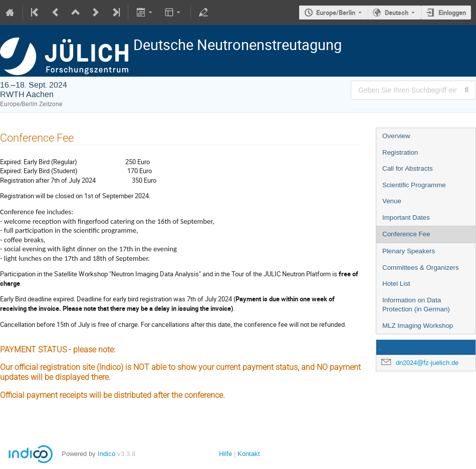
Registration (400, 152)
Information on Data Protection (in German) (416, 305)
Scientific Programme (414, 185)
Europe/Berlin (336, 13)
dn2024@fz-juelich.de (427, 363)
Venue (392, 201)
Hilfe (225, 454)
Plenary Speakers (409, 251)
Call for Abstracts (408, 168)
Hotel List (396, 284)
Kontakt (249, 454)
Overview (396, 136)
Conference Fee (406, 234)
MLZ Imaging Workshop (418, 326)
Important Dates (406, 217)
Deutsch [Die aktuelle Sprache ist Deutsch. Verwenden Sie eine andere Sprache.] (397, 13)
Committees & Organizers (421, 268)
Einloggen (452, 13)
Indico (106, 454)
